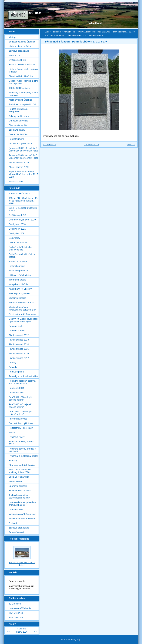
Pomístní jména (17, 139)
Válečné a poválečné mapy (22, 514)
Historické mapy (17, 266)
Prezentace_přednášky (20, 143)
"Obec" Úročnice (24, 12)
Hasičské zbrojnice (18, 261)
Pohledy (13, 367)
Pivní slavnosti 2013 (19, 340)
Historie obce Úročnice (20, 46)
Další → (131, 145)
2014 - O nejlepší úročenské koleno (23, 209)
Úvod (47, 32)
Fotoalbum (56, 32)
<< (8, 632)
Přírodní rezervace (18, 419)
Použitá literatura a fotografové (18, 110)
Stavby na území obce (20, 491)
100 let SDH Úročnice (20, 88)
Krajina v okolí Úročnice (21, 100)
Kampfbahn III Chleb (19, 284)
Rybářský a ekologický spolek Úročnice (23, 94)
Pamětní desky (16, 326)
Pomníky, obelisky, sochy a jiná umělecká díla (22, 382)
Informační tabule (17, 280)
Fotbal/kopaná (16, 181)
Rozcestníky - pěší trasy (21, 428)
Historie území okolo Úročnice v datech (24, 70)
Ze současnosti (16, 532)
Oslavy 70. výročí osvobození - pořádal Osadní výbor (23, 320)
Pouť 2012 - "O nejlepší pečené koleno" (20, 398)
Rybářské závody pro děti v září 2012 (22, 450)
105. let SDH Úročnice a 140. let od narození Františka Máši (23, 201)
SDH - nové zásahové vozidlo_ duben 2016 (20, 471)
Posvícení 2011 (16, 388)
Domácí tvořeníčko (18, 134)
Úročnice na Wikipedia (20, 608)
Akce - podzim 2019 (19, 167)
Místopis (13, 37)
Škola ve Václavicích (19, 477)
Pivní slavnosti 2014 (19, 344)
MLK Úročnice (16, 613)
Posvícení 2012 (16, 393)
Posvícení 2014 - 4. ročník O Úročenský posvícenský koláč (23, 157)
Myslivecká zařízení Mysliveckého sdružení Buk (22, 308)
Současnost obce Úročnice (22, 42)
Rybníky (13, 460)
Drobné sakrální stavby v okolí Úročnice (21, 248)
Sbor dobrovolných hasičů (22, 465)
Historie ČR (14, 55)
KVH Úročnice (16, 617)
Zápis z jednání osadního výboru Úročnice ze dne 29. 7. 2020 (24, 174)
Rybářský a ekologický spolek (23, 456)
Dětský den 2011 (17, 229)
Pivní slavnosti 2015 (19, 162)
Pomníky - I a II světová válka (77, 32)
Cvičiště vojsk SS (17, 60)
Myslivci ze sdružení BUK (21, 303)
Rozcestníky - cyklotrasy (21, 423)
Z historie (13, 523)
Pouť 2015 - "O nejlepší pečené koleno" (20, 413)
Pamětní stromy (17, 331)
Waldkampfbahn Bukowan (22, 519)
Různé (12, 432)
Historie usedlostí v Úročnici (23, 65)
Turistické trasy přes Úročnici (23, 104)
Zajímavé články (17, 130)
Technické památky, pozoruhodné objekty (19, 496)
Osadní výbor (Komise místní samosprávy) (23, 82)
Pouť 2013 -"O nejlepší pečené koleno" (20, 406)
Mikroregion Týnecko (19, 293)
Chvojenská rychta (18, 125)
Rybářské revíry (17, 437)
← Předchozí (49, 145)
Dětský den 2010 (17, 224)
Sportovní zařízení (18, 486)
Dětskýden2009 (17, 233)
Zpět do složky (91, 145)
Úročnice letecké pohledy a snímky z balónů (22, 504)
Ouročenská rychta (18, 121)
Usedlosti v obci (17, 509)
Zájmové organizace (19, 51)
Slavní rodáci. (16, 481)
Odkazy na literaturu (19, 116)
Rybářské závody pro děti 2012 (21, 443)
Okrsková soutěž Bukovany (22, 314)
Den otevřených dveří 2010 (22, 220)
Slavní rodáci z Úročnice (21, 76)
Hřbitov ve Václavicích (20, 275)
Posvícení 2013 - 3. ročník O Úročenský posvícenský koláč (23, 149)
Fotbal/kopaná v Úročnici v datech (22, 256)
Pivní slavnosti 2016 (19, 353)
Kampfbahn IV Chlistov (20, 289)
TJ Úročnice (15, 604)
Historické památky (18, 271)
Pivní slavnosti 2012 (19, 335)
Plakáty (12, 363)
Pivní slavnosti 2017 (19, 358)
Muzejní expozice (17, 298)
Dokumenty (14, 238)
